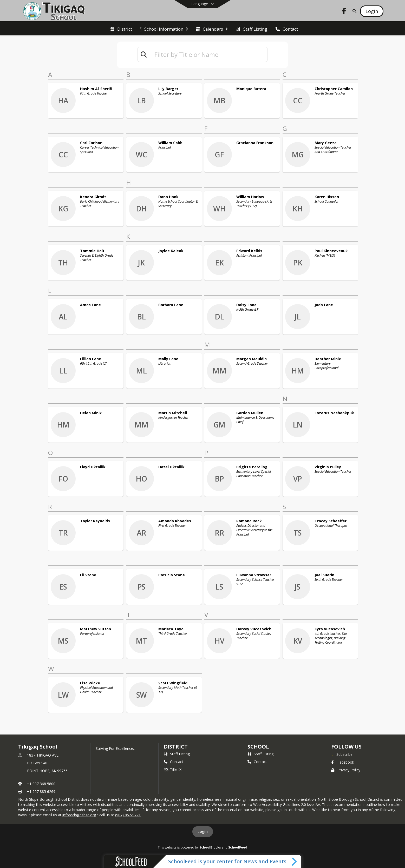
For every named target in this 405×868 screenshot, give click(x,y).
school (258, 747)
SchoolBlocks (210, 847)
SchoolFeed (238, 847)
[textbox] (209, 54)
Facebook (343, 762)
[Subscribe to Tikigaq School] (342, 754)
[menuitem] (121, 29)
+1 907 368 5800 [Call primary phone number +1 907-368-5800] (41, 784)
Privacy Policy (346, 770)
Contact (174, 762)
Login (203, 832)
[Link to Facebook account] (344, 12)
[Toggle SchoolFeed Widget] (295, 862)
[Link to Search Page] (353, 11)
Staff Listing (177, 754)
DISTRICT (176, 747)
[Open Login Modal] (372, 11)
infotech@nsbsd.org (79, 815)
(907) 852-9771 (128, 815)
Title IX (173, 769)
